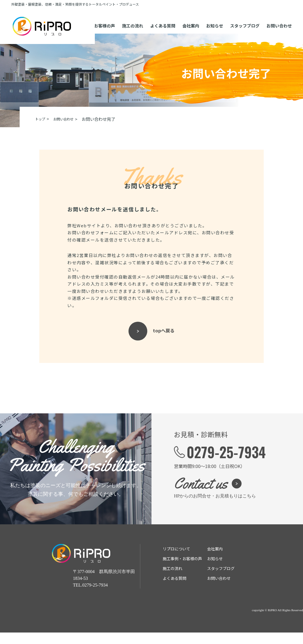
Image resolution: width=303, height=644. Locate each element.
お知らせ (215, 21)
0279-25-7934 (226, 463)
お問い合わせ (279, 21)
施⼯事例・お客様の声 (182, 570)
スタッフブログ (245, 21)
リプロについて (176, 560)
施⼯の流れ (133, 21)
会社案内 (191, 21)
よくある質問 (163, 21)
